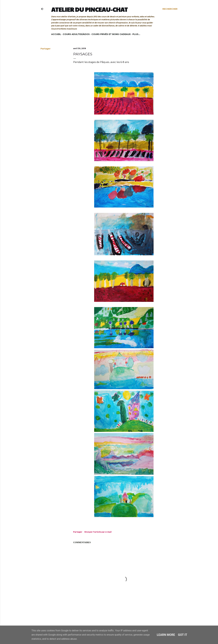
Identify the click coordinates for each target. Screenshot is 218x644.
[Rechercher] (170, 9)
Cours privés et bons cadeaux (111, 34)
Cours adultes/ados (76, 34)
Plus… (136, 34)
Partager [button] (46, 49)
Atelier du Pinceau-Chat (89, 9)
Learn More (166, 635)
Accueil (56, 34)
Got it (183, 635)
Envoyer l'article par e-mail (98, 532)
